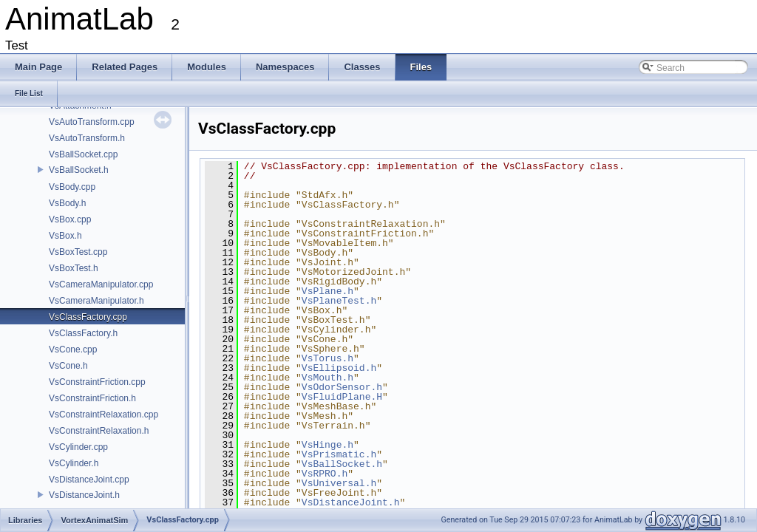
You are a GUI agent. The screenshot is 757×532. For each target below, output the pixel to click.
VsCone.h (68, 366)
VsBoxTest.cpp (78, 252)
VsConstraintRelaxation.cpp (103, 415)
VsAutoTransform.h (87, 138)
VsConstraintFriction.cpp (97, 382)
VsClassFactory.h (83, 333)
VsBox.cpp (70, 219)
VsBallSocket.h (79, 170)
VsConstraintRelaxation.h (99, 431)
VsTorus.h (327, 358)
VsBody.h (67, 203)
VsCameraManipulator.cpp (101, 284)
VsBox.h (65, 236)
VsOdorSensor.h (342, 387)
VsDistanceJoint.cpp (89, 480)
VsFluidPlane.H (342, 397)
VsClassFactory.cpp (88, 317)
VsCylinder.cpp (78, 447)
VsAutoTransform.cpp (92, 122)
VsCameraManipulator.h (96, 301)
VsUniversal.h (339, 483)
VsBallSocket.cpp (83, 154)
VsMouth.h (327, 378)
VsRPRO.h (325, 474)
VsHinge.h (327, 445)
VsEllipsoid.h (339, 368)
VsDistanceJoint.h (84, 495)
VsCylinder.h (74, 463)
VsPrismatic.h (339, 454)
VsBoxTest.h (74, 268)
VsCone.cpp (73, 349)
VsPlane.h (327, 291)
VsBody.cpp (72, 187)
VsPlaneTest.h (339, 301)
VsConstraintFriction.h (92, 398)
